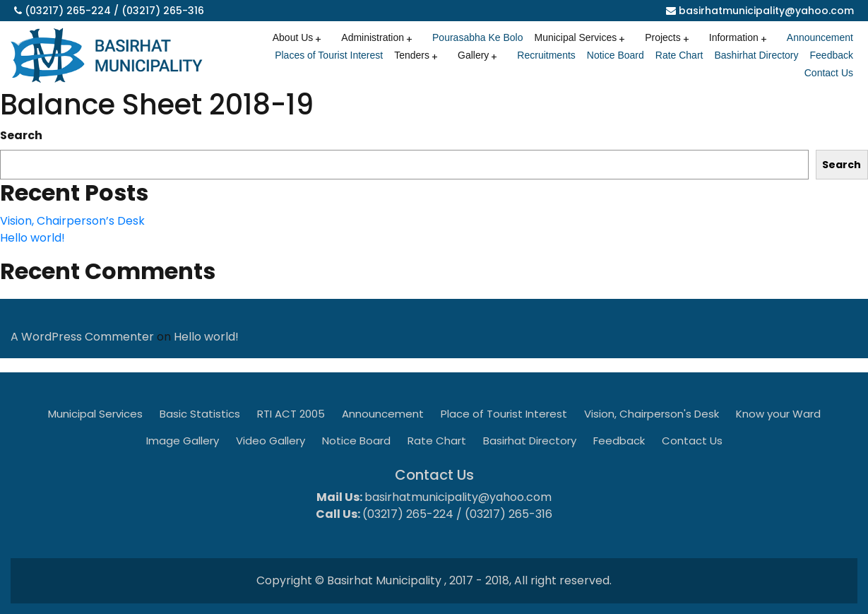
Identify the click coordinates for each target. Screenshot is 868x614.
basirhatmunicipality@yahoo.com (766, 11)
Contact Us (829, 73)
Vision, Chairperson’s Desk (72, 221)
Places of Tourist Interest (329, 55)
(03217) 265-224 (68, 11)
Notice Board (616, 55)
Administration (373, 37)
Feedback (832, 55)
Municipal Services (575, 37)
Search (21, 135)
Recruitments (546, 55)
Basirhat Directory (530, 441)
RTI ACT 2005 (291, 414)
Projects (663, 37)
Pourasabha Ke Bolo (477, 37)
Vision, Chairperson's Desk (652, 414)
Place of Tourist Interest (504, 414)
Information (734, 37)
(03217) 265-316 (163, 11)
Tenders (412, 55)
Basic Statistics (200, 414)
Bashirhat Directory (756, 55)
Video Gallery (270, 441)
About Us (293, 37)
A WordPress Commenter (82, 337)
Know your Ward (778, 414)
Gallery (473, 55)
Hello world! (32, 238)
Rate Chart (679, 55)
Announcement (820, 37)
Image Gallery (183, 441)
